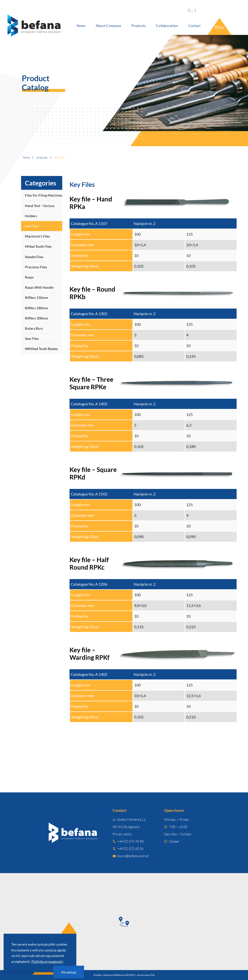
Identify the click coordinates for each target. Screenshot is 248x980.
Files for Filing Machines (44, 195)
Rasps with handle (39, 287)
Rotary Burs (34, 328)
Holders (31, 216)
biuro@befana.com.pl (133, 856)
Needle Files (34, 257)
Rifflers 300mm (37, 318)
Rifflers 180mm (37, 308)
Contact (194, 26)
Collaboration (167, 26)
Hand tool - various (40, 206)
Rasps (29, 277)
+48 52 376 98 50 (131, 841)
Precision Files (36, 267)
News (81, 26)
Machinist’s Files (37, 236)
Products (139, 26)
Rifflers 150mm (37, 298)
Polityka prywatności (47, 961)
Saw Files (32, 339)
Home (26, 157)
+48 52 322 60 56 (131, 849)
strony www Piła (146, 975)
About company (108, 26)
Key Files (32, 226)
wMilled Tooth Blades (41, 349)
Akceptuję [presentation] (69, 972)
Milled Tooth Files (38, 246)
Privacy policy (122, 834)
